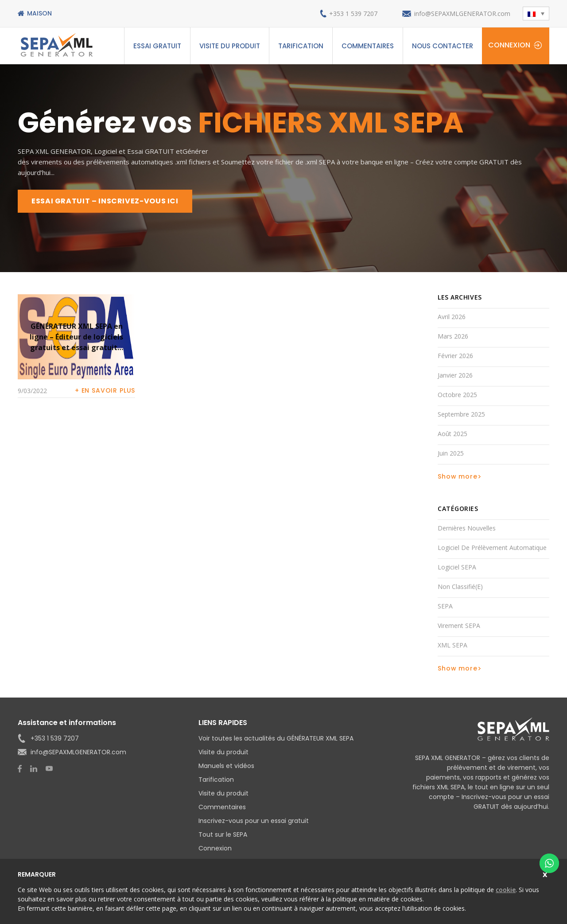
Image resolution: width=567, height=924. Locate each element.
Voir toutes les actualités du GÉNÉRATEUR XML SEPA (276, 738)
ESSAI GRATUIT (157, 46)
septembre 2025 (461, 414)
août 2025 (452, 434)
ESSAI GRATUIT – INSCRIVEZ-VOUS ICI (105, 201)
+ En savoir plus (105, 390)
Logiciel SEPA (457, 567)
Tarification (301, 46)
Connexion (509, 45)
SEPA (445, 606)
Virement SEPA (459, 626)
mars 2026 (453, 336)
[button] (536, 14)
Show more (458, 476)
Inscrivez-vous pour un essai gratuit (254, 821)
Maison (39, 13)
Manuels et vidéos (226, 766)
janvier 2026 (455, 375)
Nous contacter (443, 46)
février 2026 (455, 356)
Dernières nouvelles (467, 528)
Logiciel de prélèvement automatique (492, 548)
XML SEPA (452, 645)
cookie (506, 890)
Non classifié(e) (460, 587)
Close (546, 873)
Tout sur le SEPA (223, 834)
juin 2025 (451, 453)
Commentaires (368, 46)
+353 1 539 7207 (353, 14)
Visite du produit (230, 46)
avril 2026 (452, 317)
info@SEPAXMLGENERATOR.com (462, 14)
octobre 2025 (457, 395)
